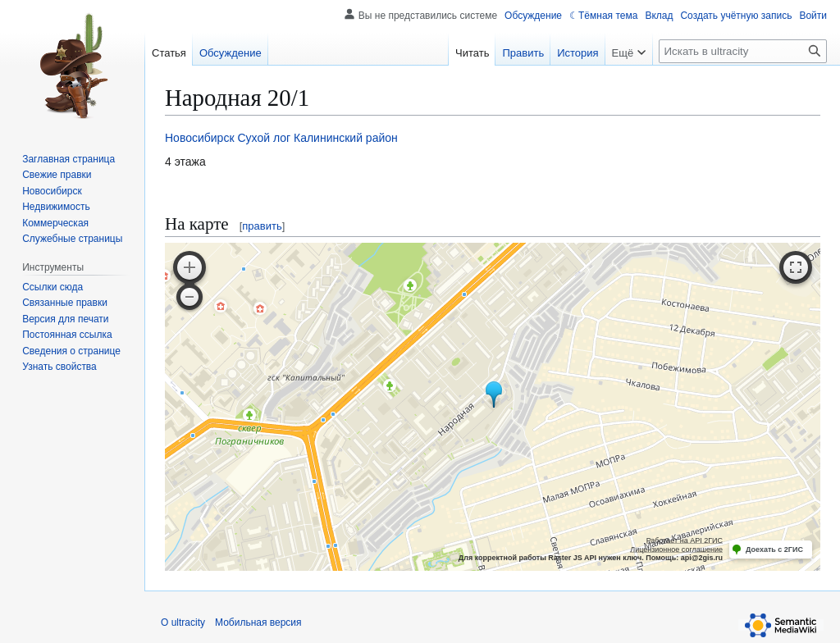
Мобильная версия (258, 622)
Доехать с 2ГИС (774, 550)
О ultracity (183, 622)
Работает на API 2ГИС (685, 540)
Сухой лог (264, 138)
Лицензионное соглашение (676, 550)
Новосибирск (200, 138)
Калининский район (346, 138)
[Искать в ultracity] (743, 51)
